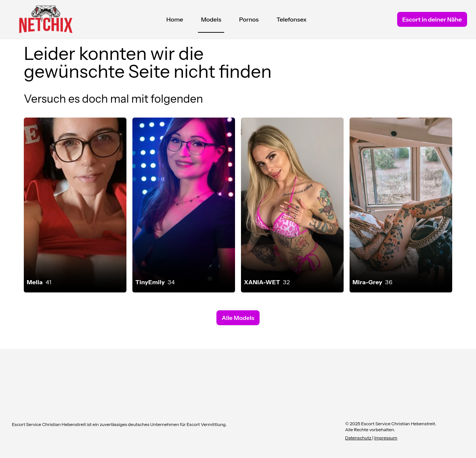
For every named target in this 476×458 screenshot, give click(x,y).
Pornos (249, 19)
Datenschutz (359, 438)
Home (175, 19)
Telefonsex (292, 19)
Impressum (386, 438)
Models (211, 21)
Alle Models (238, 318)
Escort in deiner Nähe (432, 19)
